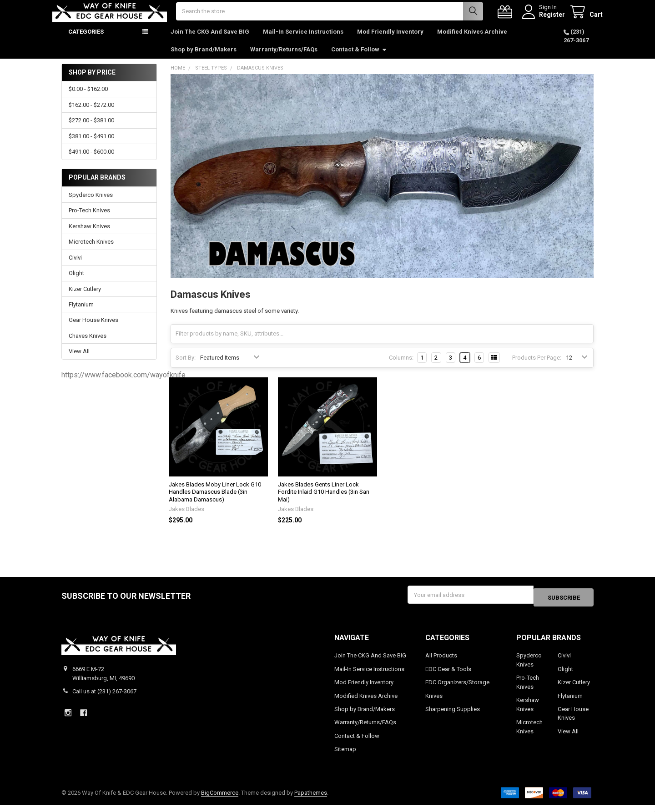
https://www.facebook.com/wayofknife (123, 384)
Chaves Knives (88, 345)
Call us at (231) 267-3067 (104, 698)
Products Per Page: (537, 367)
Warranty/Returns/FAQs (284, 58)
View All (79, 360)
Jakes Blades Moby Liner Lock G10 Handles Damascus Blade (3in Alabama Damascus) (215, 501)
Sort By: (186, 367)
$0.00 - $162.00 (88, 98)
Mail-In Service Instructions (303, 41)
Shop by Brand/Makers (204, 58)
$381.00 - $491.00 (91, 145)
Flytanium (81, 313)
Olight (76, 282)
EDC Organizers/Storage (457, 689)
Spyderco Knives (91, 204)
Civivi (75, 267)
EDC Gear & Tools (448, 675)
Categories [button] (86, 41)
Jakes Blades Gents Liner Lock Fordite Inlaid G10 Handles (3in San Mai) (324, 501)
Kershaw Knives (89, 235)
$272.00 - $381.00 (91, 129)
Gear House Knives (93, 329)
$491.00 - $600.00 (91, 161)
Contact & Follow (359, 58)
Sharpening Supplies (453, 715)
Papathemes (311, 799)
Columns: (401, 367)
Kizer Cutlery (85, 298)
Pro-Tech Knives (89, 219)
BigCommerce (220, 799)
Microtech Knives (91, 251)
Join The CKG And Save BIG (210, 41)
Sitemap (345, 756)
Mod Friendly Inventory (390, 41)
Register (543, 19)
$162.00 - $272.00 (91, 114)
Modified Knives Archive (472, 41)
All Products (441, 662)
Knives (434, 702)
